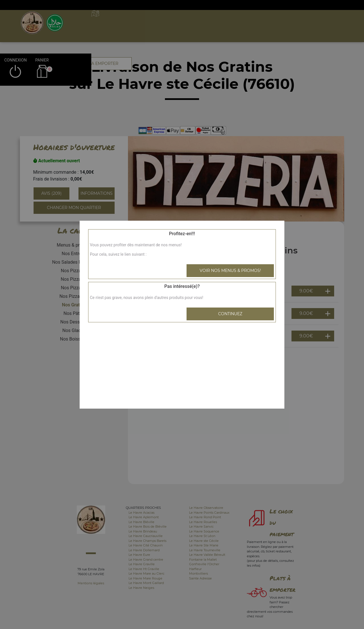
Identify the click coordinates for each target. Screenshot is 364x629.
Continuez (230, 314)
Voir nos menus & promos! (230, 271)
